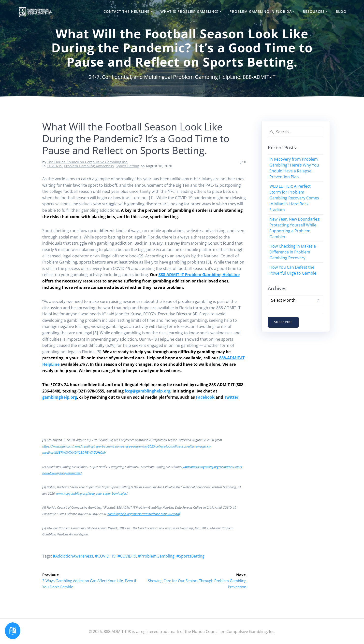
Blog (341, 11)
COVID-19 (54, 166)
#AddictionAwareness (73, 556)
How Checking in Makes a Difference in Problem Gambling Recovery (293, 252)
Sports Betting (127, 166)
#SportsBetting (190, 556)
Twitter (231, 397)
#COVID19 (127, 556)
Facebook (205, 397)
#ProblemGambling (156, 556)
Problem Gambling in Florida (261, 11)
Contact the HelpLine (126, 11)
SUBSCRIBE (284, 322)
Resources (314, 11)
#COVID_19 (105, 556)
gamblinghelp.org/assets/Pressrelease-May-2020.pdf (144, 514)
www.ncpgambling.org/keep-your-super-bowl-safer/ (92, 493)
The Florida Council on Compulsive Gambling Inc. (88, 162)
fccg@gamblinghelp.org (147, 391)
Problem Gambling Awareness (89, 166)
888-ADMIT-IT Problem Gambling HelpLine (199, 275)
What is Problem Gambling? (190, 11)
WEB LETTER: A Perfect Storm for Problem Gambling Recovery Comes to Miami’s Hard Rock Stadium (294, 198)
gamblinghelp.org (60, 397)
